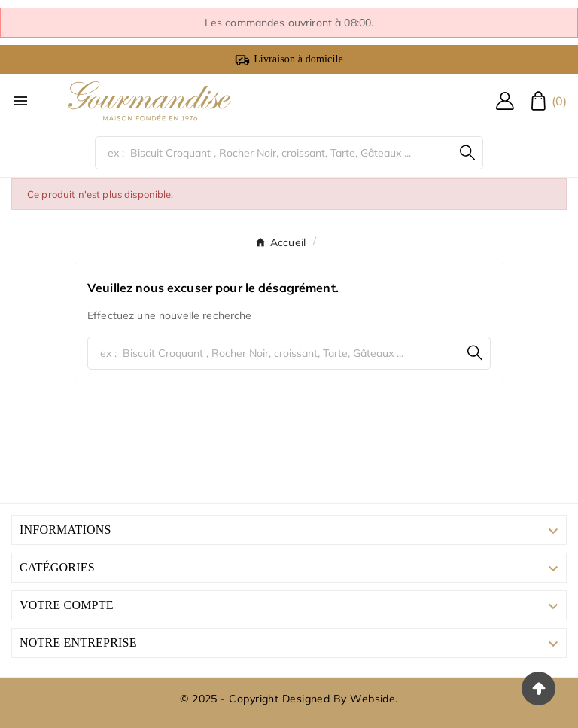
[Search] (467, 152)
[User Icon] (505, 101)
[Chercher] (274, 153)
